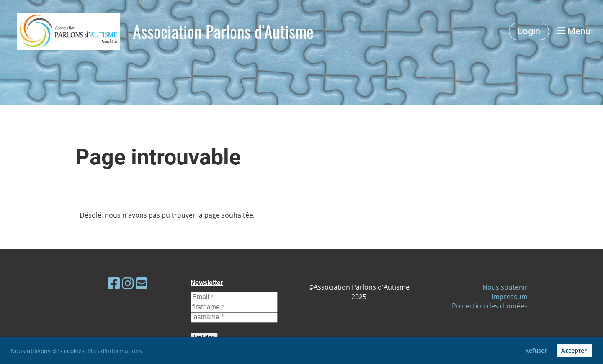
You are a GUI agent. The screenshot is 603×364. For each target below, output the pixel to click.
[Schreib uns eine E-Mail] (142, 283)
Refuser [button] (536, 350)
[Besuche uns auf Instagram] (128, 283)
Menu (574, 31)
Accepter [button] (574, 350)
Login (529, 31)
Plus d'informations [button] (115, 351)
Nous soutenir (505, 287)
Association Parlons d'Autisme (223, 31)
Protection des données (490, 306)
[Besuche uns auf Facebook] (114, 283)
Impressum (510, 297)
